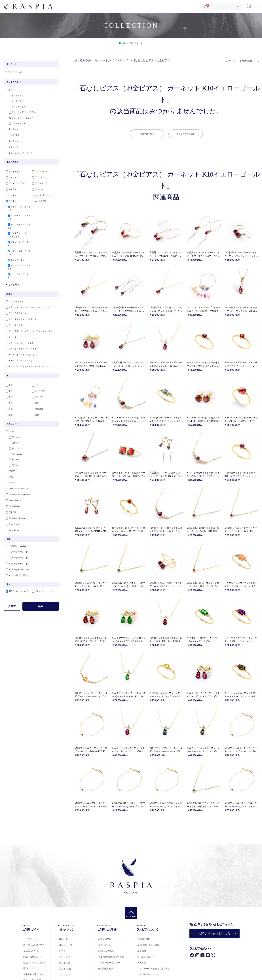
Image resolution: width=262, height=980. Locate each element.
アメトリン (38, 179)
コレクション (136, 43)
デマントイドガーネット (19, 248)
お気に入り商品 (106, 951)
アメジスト (12, 179)
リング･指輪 (12, 137)
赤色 (9, 404)
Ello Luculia (15, 462)
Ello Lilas (14, 456)
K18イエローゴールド (43, 600)
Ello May (14, 474)
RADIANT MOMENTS (17, 498)
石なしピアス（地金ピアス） (23, 119)
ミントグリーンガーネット (19, 273)
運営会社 (142, 951)
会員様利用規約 (106, 969)
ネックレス (12, 131)
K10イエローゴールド (17, 600)
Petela (10, 492)
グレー (36, 393)
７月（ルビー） (14, 344)
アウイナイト (13, 173)
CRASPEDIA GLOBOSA (18, 503)
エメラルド (12, 191)
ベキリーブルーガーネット (19, 258)
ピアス (10, 90)
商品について (30, 968)
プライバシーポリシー (109, 963)
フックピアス (16, 102)
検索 (41, 615)
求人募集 (142, 963)
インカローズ (39, 185)
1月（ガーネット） (15, 309)
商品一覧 (64, 939)
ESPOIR (11, 521)
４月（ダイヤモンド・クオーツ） (22, 327)
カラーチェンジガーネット (19, 220)
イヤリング (12, 149)
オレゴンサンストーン (43, 197)
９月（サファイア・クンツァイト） (23, 356)
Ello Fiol (13, 468)
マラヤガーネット (17, 266)
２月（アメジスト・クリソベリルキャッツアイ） (29, 315)
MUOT (10, 486)
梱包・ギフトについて (34, 963)
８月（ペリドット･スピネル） (20, 350)
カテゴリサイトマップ (148, 974)
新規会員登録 (105, 939)
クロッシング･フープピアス (22, 113)
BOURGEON (13, 515)
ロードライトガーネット (19, 283)
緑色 (35, 410)
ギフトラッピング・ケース (19, 155)
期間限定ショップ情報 (148, 945)
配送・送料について (33, 957)
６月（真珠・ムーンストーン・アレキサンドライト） (31, 339)
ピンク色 (37, 404)
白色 (9, 416)
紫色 (9, 422)
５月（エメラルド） (16, 333)
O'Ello (9, 439)
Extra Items (12, 539)
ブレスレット (13, 143)
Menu (257, 5)
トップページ (30, 939)
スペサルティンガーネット (19, 229)
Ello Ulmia (14, 445)
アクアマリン (39, 173)
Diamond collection (15, 527)
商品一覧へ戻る (147, 134)
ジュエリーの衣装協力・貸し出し (154, 969)
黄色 (35, 422)
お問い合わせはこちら (214, 934)
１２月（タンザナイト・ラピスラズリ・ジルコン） (30, 374)
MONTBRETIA (13, 509)
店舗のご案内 (144, 939)
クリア (12, 615)
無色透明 (37, 416)
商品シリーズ (66, 945)
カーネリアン (39, 203)
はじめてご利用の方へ (34, 945)
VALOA (10, 480)
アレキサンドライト (16, 185)
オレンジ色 (38, 398)
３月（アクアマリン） (17, 321)
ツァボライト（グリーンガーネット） (19, 239)
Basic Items (12, 533)
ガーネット (12, 203)
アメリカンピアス (18, 108)
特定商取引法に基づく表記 (111, 957)
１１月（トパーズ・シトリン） (21, 368)
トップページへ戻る (186, 134)
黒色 (9, 393)
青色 (9, 410)
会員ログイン (105, 945)
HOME (122, 43)
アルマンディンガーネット (19, 210)
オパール (37, 191)
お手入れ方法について (34, 974)
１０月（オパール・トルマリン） (22, 362)
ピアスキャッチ (17, 125)
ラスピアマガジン (146, 957)
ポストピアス (16, 96)
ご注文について (31, 951)
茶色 (9, 398)
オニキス (11, 197)
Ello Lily (13, 451)
